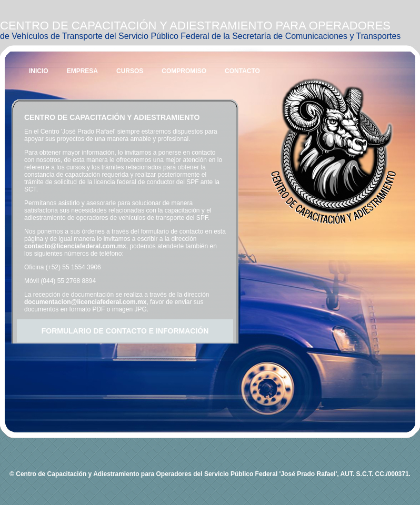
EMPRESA (82, 71)
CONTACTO (242, 71)
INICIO (39, 71)
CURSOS (130, 71)
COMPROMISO (184, 71)
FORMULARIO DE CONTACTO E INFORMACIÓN (125, 331)
